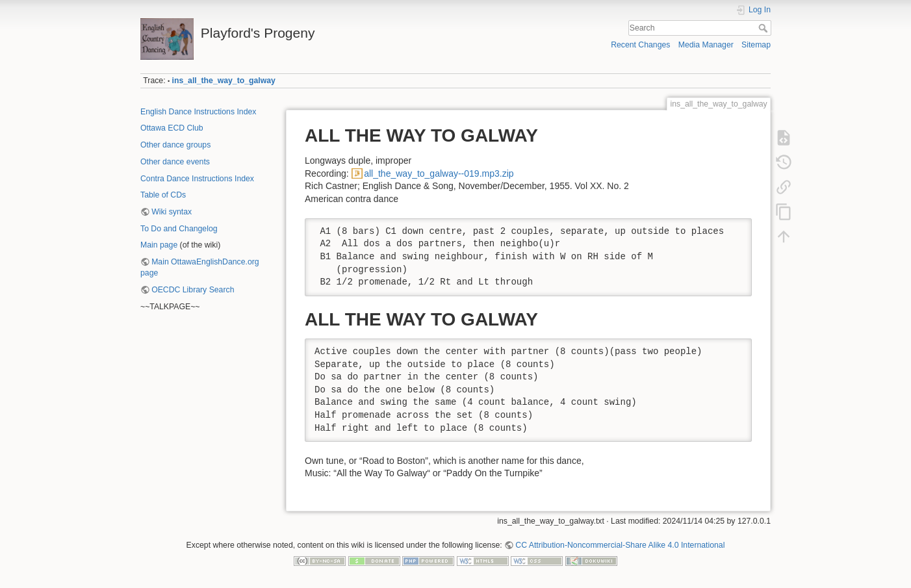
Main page (159, 245)
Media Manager (706, 45)
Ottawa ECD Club (172, 128)
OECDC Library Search (193, 290)
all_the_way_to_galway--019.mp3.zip (439, 173)
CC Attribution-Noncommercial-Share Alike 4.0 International (620, 545)
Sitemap (756, 45)
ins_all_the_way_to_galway (224, 81)
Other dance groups (175, 145)
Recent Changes (640, 45)
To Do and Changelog (179, 229)
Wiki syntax (172, 212)
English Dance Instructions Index (198, 112)
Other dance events (175, 162)
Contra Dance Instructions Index (197, 179)
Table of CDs (163, 195)
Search (764, 28)
